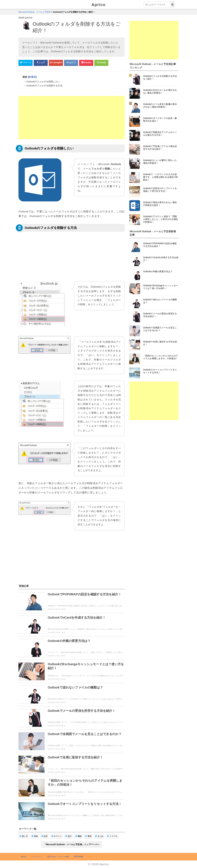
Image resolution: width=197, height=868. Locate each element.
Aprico (98, 5)
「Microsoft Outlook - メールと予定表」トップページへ (72, 844)
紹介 (68, 836)
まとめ (99, 836)
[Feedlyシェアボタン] (101, 63)
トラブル (112, 836)
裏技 (88, 836)
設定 (45, 836)
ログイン (57, 836)
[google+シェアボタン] (56, 63)
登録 (35, 836)
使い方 (24, 836)
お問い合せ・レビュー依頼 (58, 857)
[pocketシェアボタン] (86, 63)
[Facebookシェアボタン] (41, 63)
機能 (78, 836)
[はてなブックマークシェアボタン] (71, 63)
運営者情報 (78, 857)
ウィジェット (36, 857)
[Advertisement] (72, 118)
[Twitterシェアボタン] (26, 63)
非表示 (32, 77)
